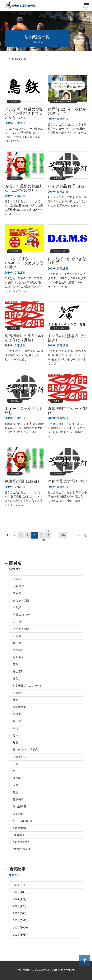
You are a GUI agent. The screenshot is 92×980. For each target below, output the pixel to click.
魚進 (16, 792)
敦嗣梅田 (18, 799)
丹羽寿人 (18, 657)
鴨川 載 (17, 721)
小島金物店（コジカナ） (28, 686)
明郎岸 (17, 607)
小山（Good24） (23, 821)
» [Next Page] (78, 535)
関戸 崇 (17, 593)
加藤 (16, 743)
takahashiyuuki (22, 849)
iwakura (18, 579)
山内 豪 (17, 622)
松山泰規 (18, 671)
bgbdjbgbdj (20, 828)
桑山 (16, 771)
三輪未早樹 (20, 757)
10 (63, 535)
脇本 (16, 735)
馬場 (16, 728)
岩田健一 (18, 693)
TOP (9, 59)
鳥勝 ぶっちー (21, 614)
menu (87, 8)
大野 (16, 785)
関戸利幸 (18, 650)
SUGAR (18, 778)
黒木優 (17, 714)
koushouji (19, 835)
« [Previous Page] (14, 535)
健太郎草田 (20, 807)
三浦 (16, 764)
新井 (16, 700)
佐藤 (16, 664)
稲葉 (16, 679)
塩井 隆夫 (19, 586)
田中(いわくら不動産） (27, 750)
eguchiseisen (21, 842)
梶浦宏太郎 (20, 707)
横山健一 (18, 643)
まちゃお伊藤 (21, 600)
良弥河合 (18, 814)
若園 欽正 (19, 636)
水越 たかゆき (21, 629)
